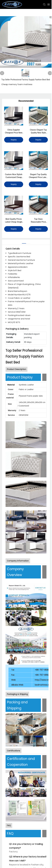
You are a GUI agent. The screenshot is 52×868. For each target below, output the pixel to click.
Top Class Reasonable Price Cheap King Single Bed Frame (38, 221)
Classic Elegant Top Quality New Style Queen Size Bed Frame (38, 131)
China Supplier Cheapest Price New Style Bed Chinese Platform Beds (14, 131)
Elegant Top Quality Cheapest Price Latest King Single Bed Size (38, 176)
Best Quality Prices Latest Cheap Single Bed (14, 221)
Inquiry (14, 140)
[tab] (24, 242)
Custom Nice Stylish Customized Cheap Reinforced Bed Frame (14, 176)
